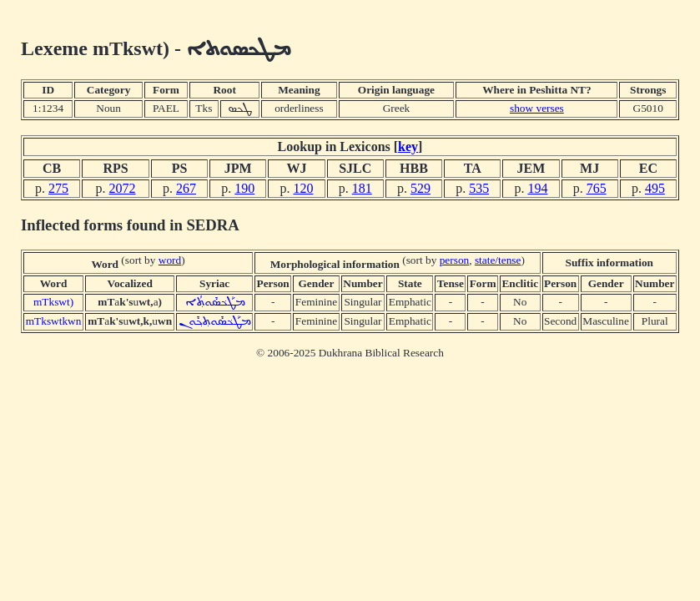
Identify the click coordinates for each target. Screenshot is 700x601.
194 (537, 188)
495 (655, 188)
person (455, 260)
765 (597, 188)
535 (479, 188)
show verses (537, 108)
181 (362, 188)
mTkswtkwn (54, 321)
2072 (123, 188)
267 (186, 188)
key (408, 146)
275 (58, 188)
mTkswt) (53, 302)
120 (303, 188)
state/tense (498, 260)
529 (421, 188)
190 (244, 188)
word (170, 260)
